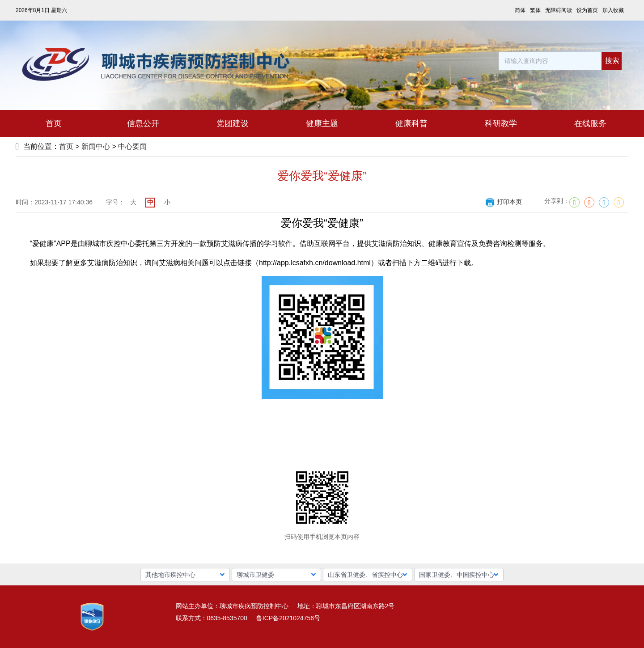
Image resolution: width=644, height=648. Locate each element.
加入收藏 (613, 10)
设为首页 (587, 10)
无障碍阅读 (559, 10)
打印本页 (503, 202)
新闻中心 (96, 146)
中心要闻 (132, 146)
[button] (185, 575)
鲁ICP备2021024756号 (288, 618)
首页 (66, 146)
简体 (520, 10)
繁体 (535, 10)
